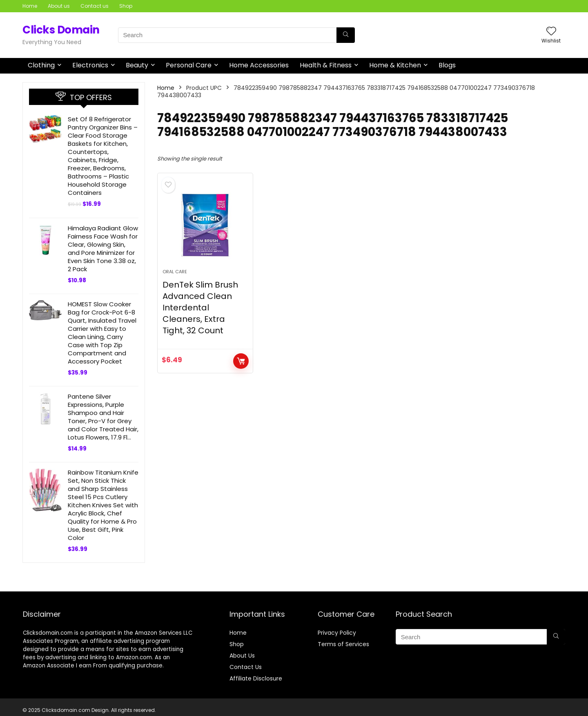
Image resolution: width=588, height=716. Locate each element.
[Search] (346, 35)
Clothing (41, 65)
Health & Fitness (326, 65)
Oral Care (175, 272)
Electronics (90, 65)
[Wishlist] (551, 32)
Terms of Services (343, 644)
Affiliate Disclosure (256, 678)
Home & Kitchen (395, 65)
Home (30, 6)
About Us (242, 656)
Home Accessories (259, 65)
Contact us (95, 6)
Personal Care (189, 65)
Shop (126, 6)
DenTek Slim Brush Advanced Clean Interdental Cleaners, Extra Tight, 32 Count (200, 308)
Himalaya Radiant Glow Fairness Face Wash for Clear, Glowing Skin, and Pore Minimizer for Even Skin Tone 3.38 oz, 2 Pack (103, 249)
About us (59, 6)
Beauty (137, 65)
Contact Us (246, 667)
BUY (241, 361)
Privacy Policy (337, 633)
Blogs (447, 65)
